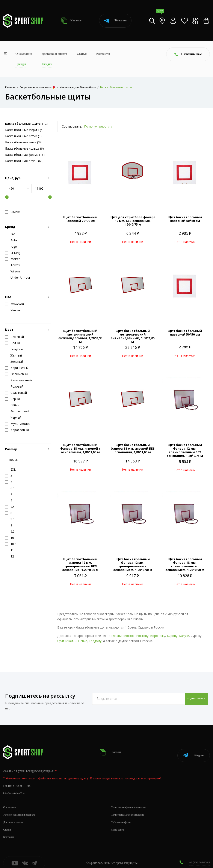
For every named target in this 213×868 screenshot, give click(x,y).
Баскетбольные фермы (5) (24, 130)
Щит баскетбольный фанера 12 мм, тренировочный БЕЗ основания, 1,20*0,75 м (185, 450)
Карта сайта (119, 824)
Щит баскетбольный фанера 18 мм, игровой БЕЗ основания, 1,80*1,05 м (133, 448)
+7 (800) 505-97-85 (198, 857)
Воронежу (158, 636)
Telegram (115, 21)
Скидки (47, 64)
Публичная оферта (123, 817)
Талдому (95, 641)
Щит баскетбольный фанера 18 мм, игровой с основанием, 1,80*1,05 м (80, 448)
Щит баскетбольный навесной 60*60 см (185, 219)
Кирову (172, 636)
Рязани (116, 636)
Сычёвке (81, 641)
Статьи (82, 54)
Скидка (13, 212)
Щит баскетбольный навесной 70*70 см (80, 219)
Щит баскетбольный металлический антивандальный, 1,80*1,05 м (133, 336)
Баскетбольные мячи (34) (24, 142)
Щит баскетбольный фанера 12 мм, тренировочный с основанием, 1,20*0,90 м (133, 564)
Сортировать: (72, 126)
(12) (26, 124)
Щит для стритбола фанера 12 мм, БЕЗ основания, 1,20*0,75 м (133, 221)
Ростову (142, 636)
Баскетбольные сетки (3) (23, 136)
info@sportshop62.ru (16, 788)
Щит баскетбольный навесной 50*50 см (185, 333)
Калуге (184, 636)
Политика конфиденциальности (131, 802)
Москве (129, 636)
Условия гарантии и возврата (22, 809)
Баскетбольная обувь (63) (24, 161)
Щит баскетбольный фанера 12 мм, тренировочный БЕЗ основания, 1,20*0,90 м (80, 564)
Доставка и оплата (54, 54)
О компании (24, 54)
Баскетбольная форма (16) (25, 155)
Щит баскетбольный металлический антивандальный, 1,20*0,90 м (80, 336)
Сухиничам (65, 641)
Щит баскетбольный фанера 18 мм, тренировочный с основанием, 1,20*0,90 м (185, 564)
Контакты (103, 54)
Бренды (21, 64)
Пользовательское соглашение (130, 809)
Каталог (71, 21)
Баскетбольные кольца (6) (24, 148)
